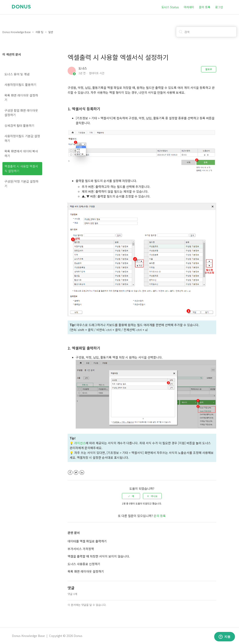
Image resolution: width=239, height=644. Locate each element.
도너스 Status (170, 7)
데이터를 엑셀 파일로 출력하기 (87, 541)
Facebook (70, 473)
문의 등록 (205, 7)
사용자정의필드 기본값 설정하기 (22, 138)
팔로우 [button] (209, 69)
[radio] (131, 496)
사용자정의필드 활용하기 (20, 85)
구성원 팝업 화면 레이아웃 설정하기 (21, 113)
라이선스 (80, 443)
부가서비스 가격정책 (81, 549)
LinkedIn (82, 473)
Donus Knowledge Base (16, 32)
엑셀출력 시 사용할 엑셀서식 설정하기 (21, 169)
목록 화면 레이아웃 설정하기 (21, 98)
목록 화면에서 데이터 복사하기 (21, 153)
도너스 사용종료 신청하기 (84, 564)
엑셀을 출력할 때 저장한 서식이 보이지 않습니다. (99, 556)
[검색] (206, 32)
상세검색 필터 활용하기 (19, 125)
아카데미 (189, 7)
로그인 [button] (219, 7)
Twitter (76, 473)
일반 (51, 32)
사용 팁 (39, 32)
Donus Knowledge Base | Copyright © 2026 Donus (47, 636)
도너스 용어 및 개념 (17, 74)
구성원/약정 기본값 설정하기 (21, 184)
